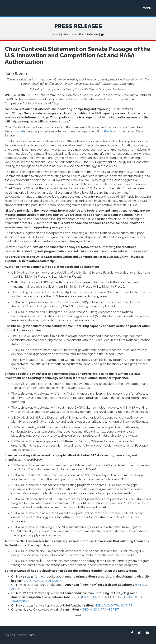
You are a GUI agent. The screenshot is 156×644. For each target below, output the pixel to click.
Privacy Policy (25, 635)
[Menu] (145, 8)
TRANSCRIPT (53, 581)
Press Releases (78, 26)
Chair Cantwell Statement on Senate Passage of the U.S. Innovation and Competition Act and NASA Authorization (78, 55)
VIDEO (28, 581)
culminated (19, 131)
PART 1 (87, 597)
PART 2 (98, 597)
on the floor (108, 131)
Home (56, 34)
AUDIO (38, 581)
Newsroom (70, 34)
